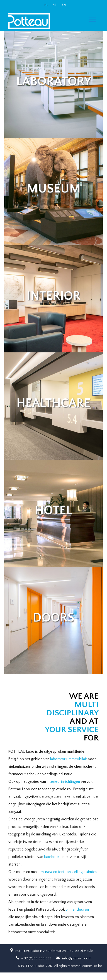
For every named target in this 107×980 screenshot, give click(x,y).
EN (64, 5)
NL (46, 5)
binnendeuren (77, 910)
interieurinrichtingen (63, 782)
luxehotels (53, 857)
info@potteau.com (77, 958)
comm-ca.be (92, 966)
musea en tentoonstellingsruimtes (69, 872)
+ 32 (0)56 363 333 (36, 958)
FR (54, 5)
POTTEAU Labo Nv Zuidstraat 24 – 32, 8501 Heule (54, 951)
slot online (8, 976)
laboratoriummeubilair (69, 759)
